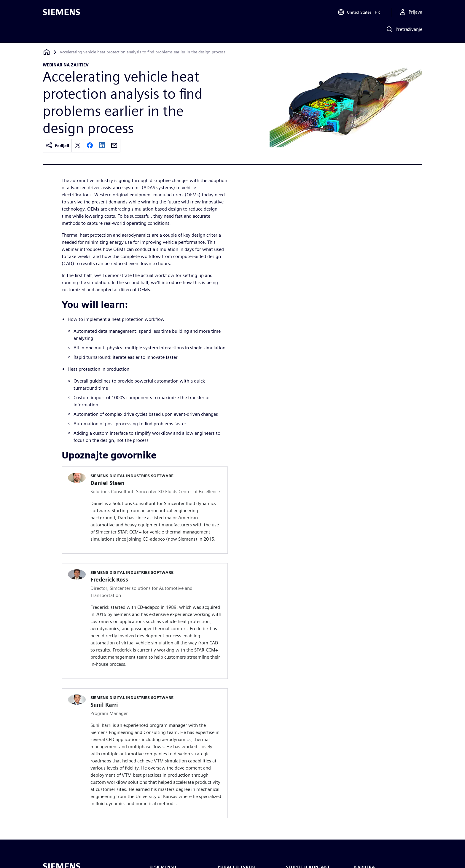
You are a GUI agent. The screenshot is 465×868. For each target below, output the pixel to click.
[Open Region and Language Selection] (359, 13)
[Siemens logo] (61, 13)
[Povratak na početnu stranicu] (47, 52)
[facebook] (90, 146)
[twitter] (78, 146)
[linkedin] (102, 146)
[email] (114, 146)
